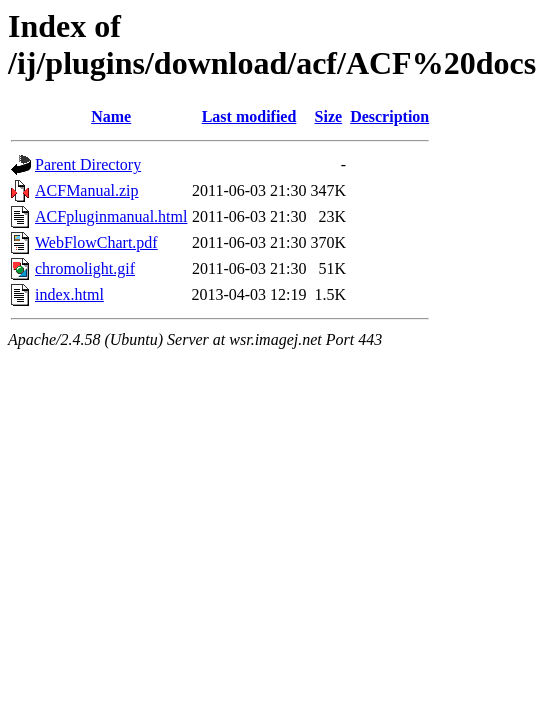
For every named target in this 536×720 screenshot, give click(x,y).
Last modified (249, 116)
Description (389, 116)
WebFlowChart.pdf (96, 242)
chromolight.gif (85, 268)
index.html (69, 294)
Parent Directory (88, 164)
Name (111, 116)
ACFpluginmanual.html (111, 216)
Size (329, 116)
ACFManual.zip (87, 190)
